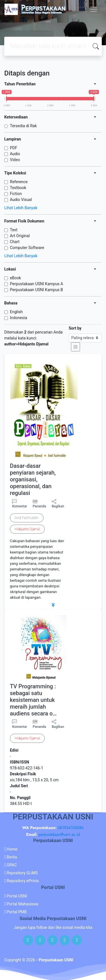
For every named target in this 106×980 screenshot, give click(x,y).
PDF (14, 148)
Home (12, 849)
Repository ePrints (23, 881)
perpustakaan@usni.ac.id (59, 834)
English (16, 312)
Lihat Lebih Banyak (21, 208)
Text (14, 230)
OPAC (12, 865)
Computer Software (27, 248)
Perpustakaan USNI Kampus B (36, 290)
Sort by (75, 328)
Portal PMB (17, 912)
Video (15, 160)
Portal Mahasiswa (23, 904)
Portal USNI (17, 896)
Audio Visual (21, 200)
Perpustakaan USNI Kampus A (36, 284)
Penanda (39, 506)
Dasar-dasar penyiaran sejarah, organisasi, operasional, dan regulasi (33, 479)
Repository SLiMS (22, 873)
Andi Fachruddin (27, 518)
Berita (12, 857)
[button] (53, 605)
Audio (15, 154)
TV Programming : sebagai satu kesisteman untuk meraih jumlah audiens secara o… (33, 700)
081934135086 (71, 828)
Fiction (16, 194)
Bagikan (58, 504)
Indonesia (19, 318)
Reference (19, 182)
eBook (15, 278)
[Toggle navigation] (94, 9)
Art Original (20, 236)
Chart (15, 242)
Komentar (20, 504)
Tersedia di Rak (23, 126)
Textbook (18, 188)
